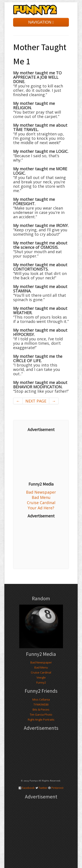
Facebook (28, 788)
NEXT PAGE (36, 401)
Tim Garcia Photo (41, 715)
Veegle (41, 677)
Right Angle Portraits (41, 720)
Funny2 (41, 682)
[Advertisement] (41, 457)
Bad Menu (41, 497)
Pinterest (57, 788)
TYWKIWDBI (41, 704)
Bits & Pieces (41, 709)
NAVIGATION (41, 22)
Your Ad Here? (41, 508)
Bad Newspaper (41, 492)
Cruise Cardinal (41, 503)
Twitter (43, 788)
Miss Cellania (41, 699)
